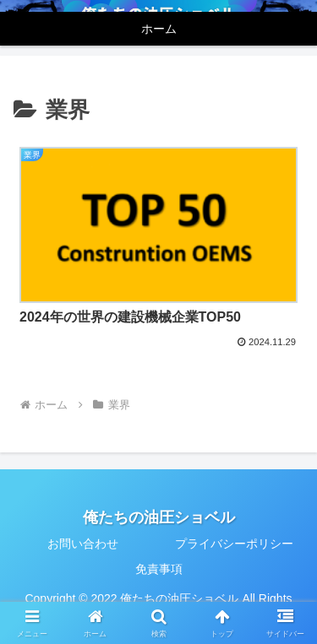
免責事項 (159, 569)
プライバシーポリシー (234, 544)
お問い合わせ (83, 544)
